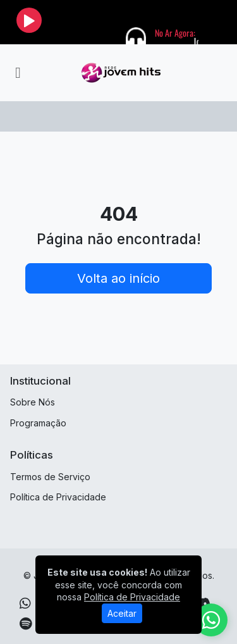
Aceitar (122, 613)
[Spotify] (26, 624)
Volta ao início (118, 278)
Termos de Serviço (50, 477)
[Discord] (203, 604)
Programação (38, 423)
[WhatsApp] (25, 604)
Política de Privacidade (58, 497)
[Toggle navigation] (18, 73)
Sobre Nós (33, 402)
